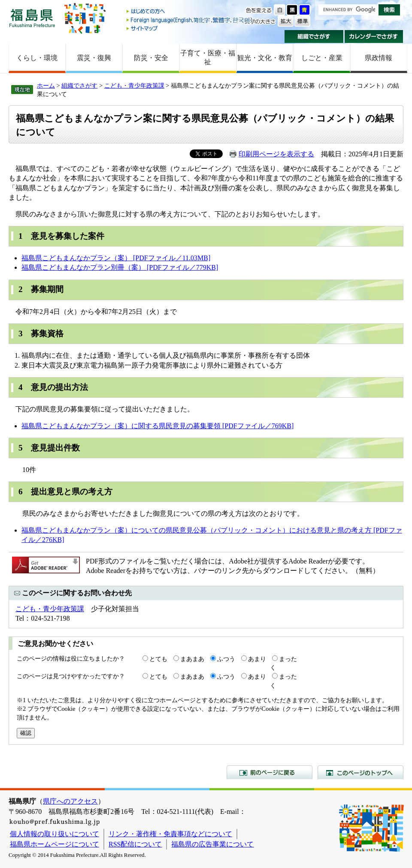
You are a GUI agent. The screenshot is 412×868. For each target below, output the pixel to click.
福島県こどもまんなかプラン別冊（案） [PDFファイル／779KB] (120, 267)
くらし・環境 (37, 58)
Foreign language (190, 20)
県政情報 (379, 58)
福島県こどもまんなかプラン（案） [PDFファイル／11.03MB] (116, 258)
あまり (257, 659)
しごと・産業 (322, 58)
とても (158, 659)
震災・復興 (94, 58)
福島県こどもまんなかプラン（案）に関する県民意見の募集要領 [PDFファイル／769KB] (158, 426)
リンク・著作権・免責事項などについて (170, 834)
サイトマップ (190, 28)
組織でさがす (314, 37)
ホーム (46, 85)
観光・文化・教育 (265, 58)
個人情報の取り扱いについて (55, 834)
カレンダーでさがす (374, 37)
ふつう (226, 659)
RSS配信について (135, 844)
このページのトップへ (360, 772)
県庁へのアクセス (70, 801)
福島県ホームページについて (55, 844)
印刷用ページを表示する (276, 154)
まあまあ (192, 659)
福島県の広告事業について (212, 844)
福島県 (32, 18)
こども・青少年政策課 (134, 85)
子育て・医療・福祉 (208, 58)
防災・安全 (151, 58)
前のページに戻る (270, 772)
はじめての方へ (190, 12)
